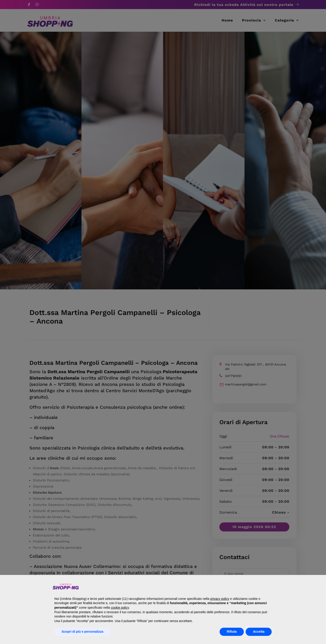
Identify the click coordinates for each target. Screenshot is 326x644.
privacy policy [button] (220, 599)
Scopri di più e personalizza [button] (82, 632)
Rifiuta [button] (232, 632)
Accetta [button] (259, 632)
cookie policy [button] (120, 608)
